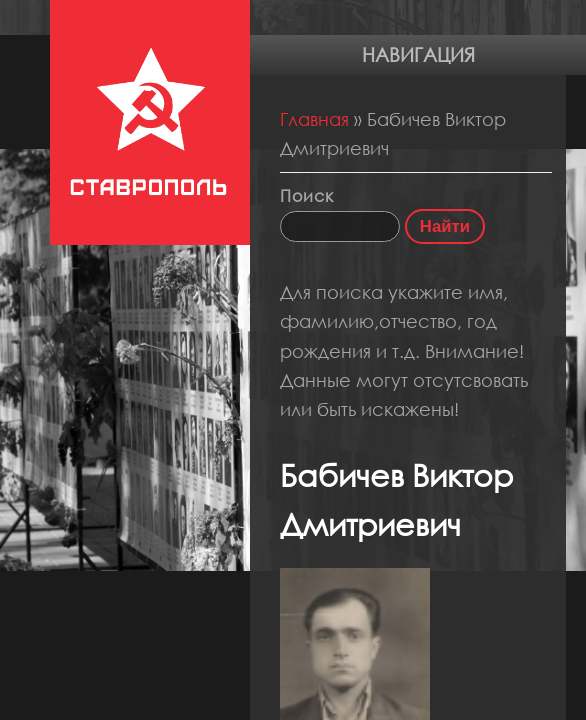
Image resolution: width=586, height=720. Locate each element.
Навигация (418, 54)
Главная (314, 119)
